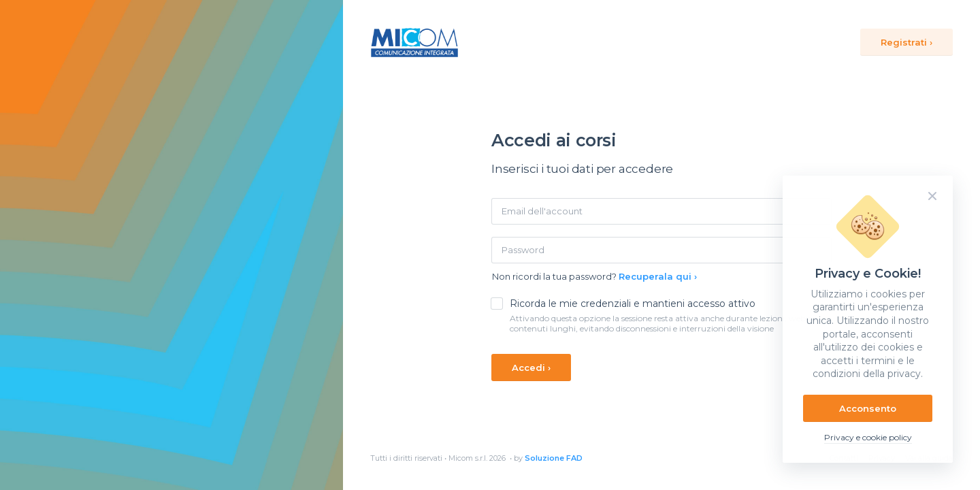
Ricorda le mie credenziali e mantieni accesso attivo (633, 304)
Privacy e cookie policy (868, 437)
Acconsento (868, 408)
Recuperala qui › (658, 276)
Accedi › (531, 367)
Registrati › (906, 42)
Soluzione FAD (554, 458)
